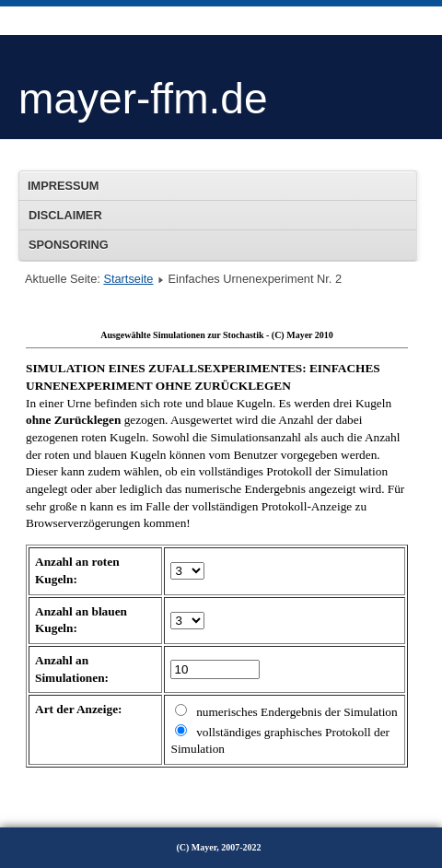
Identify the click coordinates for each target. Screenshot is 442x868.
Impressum (64, 186)
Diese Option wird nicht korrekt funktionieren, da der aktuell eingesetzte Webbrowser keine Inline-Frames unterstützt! (217, 553)
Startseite (128, 279)
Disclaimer (65, 215)
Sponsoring (69, 245)
